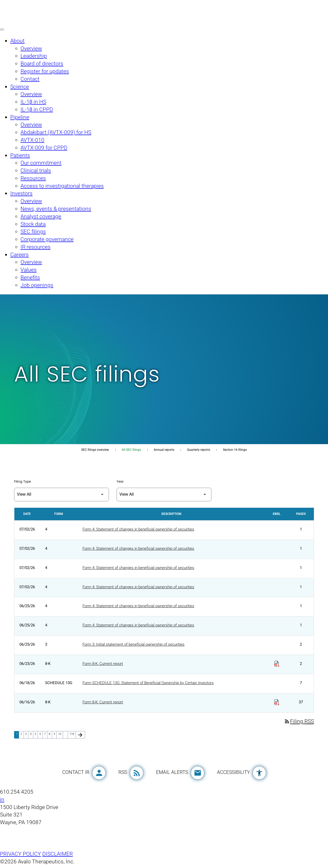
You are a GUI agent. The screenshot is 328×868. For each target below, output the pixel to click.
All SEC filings (131, 450)
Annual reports (164, 450)
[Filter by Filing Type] (61, 495)
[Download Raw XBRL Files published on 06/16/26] (277, 704)
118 (72, 736)
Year (120, 482)
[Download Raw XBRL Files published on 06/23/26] (277, 665)
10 (60, 736)
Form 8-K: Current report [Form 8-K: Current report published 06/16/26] (103, 704)
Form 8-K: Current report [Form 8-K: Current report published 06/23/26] (103, 666)
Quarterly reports (199, 450)
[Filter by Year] (164, 495)
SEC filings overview (95, 450)
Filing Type (22, 482)
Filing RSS (299, 724)
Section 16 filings (235, 450)
